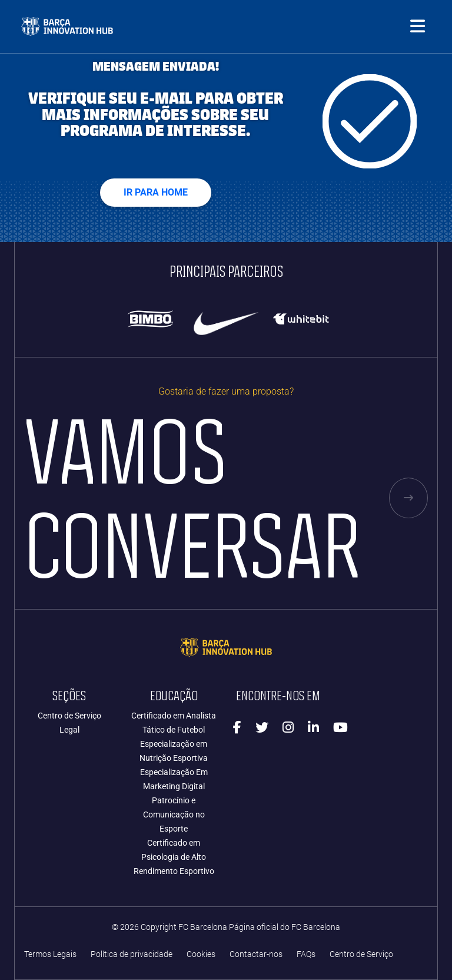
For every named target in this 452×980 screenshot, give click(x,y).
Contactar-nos (256, 954)
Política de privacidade (132, 954)
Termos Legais (50, 954)
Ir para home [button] (156, 192)
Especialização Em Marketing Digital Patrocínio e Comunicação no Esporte (174, 800)
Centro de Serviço (69, 716)
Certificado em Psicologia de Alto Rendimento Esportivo (174, 857)
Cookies (201, 954)
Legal (69, 730)
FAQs (306, 954)
